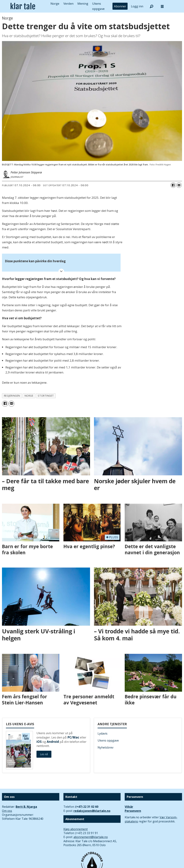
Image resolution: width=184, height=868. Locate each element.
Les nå (44, 754)
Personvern (133, 811)
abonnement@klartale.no (91, 837)
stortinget (46, 396)
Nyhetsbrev (105, 747)
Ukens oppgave (108, 740)
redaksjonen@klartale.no (92, 811)
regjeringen (12, 396)
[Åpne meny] (162, 6)
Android (53, 742)
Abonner (120, 6)
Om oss (7, 811)
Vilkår (129, 807)
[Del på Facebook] (173, 185)
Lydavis (103, 733)
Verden (68, 3)
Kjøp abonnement (76, 829)
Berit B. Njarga (26, 807)
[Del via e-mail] (179, 185)
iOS (39, 742)
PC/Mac (73, 737)
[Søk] (151, 6)
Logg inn (137, 6)
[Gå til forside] (23, 6)
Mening (83, 3)
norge (29, 396)
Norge (55, 3)
